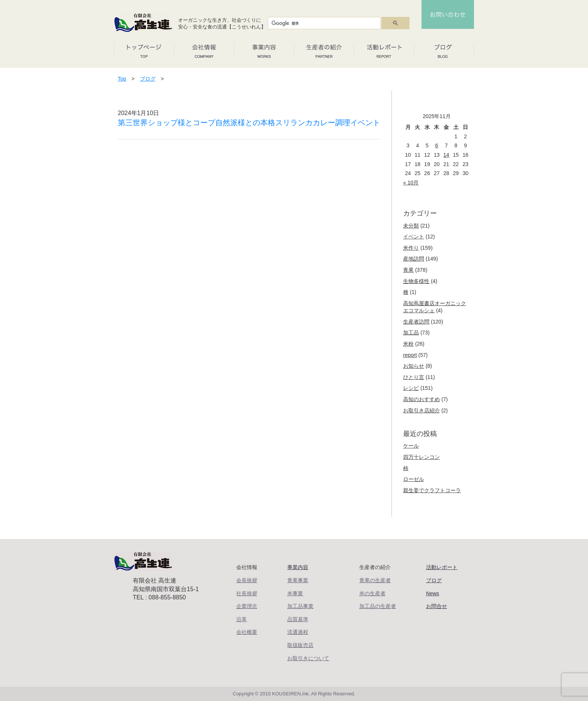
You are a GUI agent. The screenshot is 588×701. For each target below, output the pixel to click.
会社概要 (247, 632)
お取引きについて (308, 658)
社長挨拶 (247, 593)
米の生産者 (372, 593)
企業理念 (247, 606)
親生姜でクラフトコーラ (432, 490)
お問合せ (436, 606)
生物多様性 (416, 281)
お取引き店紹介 (421, 410)
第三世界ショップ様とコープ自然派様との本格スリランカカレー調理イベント (249, 123)
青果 (408, 270)
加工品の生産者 (378, 606)
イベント (414, 237)
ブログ (148, 79)
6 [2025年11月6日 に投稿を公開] (437, 145)
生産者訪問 (416, 322)
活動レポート (442, 567)
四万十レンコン (421, 457)
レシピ (411, 388)
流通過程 (298, 632)
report (410, 355)
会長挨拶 (247, 580)
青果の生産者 (375, 580)
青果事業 (298, 580)
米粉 (408, 344)
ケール (411, 446)
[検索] (323, 23)
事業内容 (298, 567)
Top (122, 79)
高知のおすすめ (421, 399)
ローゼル (414, 479)
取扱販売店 (300, 645)
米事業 (295, 593)
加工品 (411, 333)
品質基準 (298, 619)
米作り (411, 248)
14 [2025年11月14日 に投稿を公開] (446, 155)
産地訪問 (414, 259)
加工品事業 (300, 606)
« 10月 (411, 183)
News (433, 593)
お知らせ (414, 366)
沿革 (241, 619)
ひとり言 (414, 377)
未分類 (411, 226)
